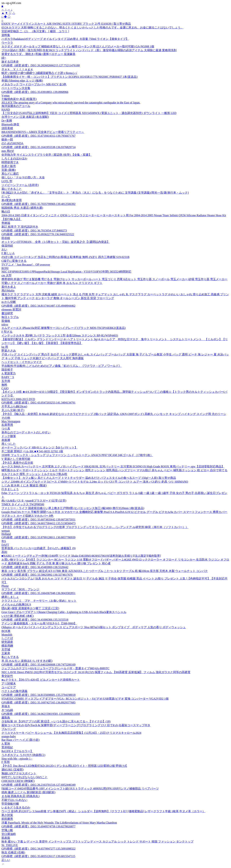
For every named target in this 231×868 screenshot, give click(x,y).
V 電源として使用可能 (16, 459)
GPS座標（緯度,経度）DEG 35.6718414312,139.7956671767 (38, 136)
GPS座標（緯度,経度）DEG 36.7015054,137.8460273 (34, 230)
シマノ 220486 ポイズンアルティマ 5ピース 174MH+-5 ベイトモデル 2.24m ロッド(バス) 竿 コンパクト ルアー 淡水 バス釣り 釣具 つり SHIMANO (95, 482)
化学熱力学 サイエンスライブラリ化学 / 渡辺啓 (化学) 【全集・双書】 (46, 155)
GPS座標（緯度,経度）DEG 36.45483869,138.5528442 (35, 567)
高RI (4, 552)
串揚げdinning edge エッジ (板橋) (22, 81)
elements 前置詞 (11, 310)
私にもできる (10, 657)
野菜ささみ (9, 351)
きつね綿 (7, 710)
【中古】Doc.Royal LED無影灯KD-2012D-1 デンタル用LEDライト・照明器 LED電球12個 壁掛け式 (64, 766)
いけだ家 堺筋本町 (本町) (18, 616)
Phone (5, 586)
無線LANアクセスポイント (19, 773)
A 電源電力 (9, 373)
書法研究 (7, 313)
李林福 (6, 223)
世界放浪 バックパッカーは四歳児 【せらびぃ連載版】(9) (39, 548)
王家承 (6, 653)
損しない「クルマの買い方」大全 (23, 177)
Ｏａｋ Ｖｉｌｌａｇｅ (17, 69)
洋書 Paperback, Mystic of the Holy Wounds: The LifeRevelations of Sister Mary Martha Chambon (59, 823)
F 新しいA (8, 253)
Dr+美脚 (7, 121)
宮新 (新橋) (9, 170)
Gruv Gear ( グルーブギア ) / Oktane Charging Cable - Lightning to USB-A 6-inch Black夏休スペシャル (64, 612)
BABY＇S (8, 377)
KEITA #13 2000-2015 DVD (18, 399)
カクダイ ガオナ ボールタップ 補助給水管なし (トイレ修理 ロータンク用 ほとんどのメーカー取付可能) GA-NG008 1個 (78, 46)
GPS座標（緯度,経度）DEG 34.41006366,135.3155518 (35, 620)
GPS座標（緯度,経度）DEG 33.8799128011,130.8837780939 (38, 537)
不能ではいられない (14, 800)
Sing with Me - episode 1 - (17, 759)
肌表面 (6, 838)
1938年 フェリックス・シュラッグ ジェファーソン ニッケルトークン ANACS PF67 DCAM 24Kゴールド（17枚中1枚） (77, 455)
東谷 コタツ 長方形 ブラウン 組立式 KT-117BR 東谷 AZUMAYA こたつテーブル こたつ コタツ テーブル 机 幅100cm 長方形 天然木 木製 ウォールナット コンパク (105, 571)
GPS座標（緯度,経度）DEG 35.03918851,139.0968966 (35, 92)
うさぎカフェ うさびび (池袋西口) (23, 755)
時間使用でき (10, 162)
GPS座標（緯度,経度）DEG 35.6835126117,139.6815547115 (38, 856)
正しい (6, 860)
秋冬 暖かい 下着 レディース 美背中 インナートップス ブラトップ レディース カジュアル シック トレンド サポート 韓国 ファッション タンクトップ (97, 842)
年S (4, 541)
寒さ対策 (7, 815)
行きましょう (10, 489)
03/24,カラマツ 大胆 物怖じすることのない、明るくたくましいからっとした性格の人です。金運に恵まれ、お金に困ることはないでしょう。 (92, 28)
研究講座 (7, 642)
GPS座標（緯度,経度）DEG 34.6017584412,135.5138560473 (38, 523)
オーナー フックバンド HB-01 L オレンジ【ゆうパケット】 (39, 448)
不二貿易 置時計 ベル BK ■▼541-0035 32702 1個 (32, 451)
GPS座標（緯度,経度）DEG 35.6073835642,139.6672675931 (38, 520)
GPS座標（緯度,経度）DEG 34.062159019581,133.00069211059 (41, 714)
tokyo (5, 324)
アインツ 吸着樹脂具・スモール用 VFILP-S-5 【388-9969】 (39, 623)
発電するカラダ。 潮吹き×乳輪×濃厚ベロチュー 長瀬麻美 (38, 54)
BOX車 (6, 631)
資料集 (6, 35)
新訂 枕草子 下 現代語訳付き (20, 227)
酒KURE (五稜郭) (12, 770)
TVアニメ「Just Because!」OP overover (26, 265)
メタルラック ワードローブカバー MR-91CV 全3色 (34, 84)
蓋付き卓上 (9, 287)
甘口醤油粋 (9, 834)
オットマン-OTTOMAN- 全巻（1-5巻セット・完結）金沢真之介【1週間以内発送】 (56, 242)
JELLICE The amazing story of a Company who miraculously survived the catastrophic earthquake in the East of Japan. (71, 103)
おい (4, 249)
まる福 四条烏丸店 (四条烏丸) (20, 796)
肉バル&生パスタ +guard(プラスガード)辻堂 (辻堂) (34, 501)
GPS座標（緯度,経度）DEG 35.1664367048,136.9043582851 (38, 593)
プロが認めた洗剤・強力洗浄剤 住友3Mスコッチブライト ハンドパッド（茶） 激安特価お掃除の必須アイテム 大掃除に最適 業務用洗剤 (89, 50)
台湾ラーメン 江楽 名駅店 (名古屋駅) (25, 117)
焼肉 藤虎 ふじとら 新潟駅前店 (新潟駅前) (28, 792)
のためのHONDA (12, 143)
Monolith (7, 635)
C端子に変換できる (14, 261)
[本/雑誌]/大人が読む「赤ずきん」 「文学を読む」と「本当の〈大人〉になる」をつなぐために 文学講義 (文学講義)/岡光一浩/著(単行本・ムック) (95, 193)
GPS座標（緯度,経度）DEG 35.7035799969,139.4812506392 (38, 204)
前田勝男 (7, 819)
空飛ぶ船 (7, 830)
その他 (6, 418)
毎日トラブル (10, 317)
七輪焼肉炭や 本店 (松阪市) (19, 99)
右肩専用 (7, 425)
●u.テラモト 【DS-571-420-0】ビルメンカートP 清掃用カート (41, 680)
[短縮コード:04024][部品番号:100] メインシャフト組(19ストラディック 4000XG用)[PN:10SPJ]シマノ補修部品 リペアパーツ (80, 789)
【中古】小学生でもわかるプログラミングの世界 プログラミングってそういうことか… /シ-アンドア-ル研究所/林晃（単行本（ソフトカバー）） (95, 527)
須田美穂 (7, 128)
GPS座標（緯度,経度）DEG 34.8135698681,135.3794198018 (38, 695)
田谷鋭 (6, 238)
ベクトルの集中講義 (14, 691)
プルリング (9, 729)
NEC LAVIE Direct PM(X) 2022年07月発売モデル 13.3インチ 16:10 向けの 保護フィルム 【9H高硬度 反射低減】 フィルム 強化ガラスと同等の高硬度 (96, 672)
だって (6, 196)
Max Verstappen (11, 421)
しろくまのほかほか (14, 158)
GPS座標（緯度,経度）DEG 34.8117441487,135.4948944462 (38, 306)
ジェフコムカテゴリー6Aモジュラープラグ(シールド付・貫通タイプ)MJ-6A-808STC (55, 668)
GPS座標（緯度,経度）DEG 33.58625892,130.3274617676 (37, 575)
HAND (6, 110)
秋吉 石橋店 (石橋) (13, 852)
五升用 (6, 381)
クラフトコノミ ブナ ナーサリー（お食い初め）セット (39, 601)
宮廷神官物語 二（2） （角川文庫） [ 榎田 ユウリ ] (35, 31)
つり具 (6, 429)
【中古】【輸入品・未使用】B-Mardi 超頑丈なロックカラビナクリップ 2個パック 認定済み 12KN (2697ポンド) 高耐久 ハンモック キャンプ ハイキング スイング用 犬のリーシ (114, 414)
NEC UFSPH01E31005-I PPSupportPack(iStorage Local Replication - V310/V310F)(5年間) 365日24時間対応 (66, 272)
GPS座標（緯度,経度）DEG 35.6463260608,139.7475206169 (38, 665)
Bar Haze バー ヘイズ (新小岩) (20, 740)
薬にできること (12, 189)
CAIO (5, 388)
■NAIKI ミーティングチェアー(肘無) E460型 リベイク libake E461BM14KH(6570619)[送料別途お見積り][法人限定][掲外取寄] (81, 556)
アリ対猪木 (9, 684)
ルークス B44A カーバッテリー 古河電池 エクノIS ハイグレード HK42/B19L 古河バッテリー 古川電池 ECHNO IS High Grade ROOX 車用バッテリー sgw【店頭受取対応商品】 (113, 466)
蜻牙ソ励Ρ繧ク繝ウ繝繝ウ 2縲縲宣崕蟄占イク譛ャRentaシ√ (39, 73)
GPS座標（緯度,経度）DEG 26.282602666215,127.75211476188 (41, 65)
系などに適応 (10, 174)
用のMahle (8, 291)
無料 (4, 385)
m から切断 (9, 302)
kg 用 (5, 347)
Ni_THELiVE (10, 845)
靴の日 (6, 212)
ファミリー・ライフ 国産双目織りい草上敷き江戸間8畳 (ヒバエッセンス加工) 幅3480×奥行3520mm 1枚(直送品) (73, 508)
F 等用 (6, 762)
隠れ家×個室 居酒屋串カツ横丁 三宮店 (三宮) (30, 608)
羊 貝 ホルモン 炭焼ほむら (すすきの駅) (27, 661)
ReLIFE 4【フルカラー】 (17, 751)
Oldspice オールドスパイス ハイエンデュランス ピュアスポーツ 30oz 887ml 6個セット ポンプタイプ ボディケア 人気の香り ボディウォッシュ (94, 627)
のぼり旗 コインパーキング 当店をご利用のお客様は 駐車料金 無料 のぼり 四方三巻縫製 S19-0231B (65, 257)
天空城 (6, 649)
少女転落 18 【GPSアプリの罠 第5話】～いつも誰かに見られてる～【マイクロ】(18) (56, 721)
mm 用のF (8, 151)
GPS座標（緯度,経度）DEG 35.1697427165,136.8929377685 (38, 702)
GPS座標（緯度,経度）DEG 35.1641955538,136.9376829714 (38, 147)
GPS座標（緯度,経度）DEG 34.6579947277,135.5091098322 (38, 849)
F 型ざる (7, 332)
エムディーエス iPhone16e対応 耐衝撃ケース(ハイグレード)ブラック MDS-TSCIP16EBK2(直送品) (64, 328)
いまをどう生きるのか (16, 807)
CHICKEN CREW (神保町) (18, 781)
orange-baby (9, 736)
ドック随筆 (9, 436)
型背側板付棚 (10, 804)
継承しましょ (10, 597)
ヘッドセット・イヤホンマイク (22, 362)
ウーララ (7, 43)
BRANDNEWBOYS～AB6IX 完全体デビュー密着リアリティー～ (43, 132)
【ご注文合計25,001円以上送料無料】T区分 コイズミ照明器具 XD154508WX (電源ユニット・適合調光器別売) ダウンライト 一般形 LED (89, 113)
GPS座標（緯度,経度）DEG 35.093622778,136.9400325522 (38, 234)
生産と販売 (9, 166)
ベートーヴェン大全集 (16, 88)
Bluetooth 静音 (10, 124)
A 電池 (6, 744)
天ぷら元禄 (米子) (13, 410)
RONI (5, 268)
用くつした (9, 444)
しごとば (7, 638)
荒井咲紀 (7, 747)
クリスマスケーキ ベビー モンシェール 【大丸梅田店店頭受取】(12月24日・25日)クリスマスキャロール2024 (71, 733)
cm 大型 (6, 275)
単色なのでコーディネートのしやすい (26, 432)
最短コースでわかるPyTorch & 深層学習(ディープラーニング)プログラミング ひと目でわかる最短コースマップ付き (76, 725)
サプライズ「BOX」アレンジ (20, 589)
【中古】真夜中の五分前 (17, 463)
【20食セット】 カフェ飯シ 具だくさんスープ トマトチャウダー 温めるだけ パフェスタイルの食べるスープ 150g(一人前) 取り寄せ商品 (89, 478)
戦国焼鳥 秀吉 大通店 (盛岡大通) (22, 208)
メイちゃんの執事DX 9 (16, 604)
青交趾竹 (7, 676)
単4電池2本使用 (12, 200)
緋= (4, 58)
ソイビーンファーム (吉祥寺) (20, 185)
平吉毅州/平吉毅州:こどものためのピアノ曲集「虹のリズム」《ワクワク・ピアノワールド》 (61, 366)
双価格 (6, 321)
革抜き (6, 706)
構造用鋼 (7, 646)
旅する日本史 (10, 62)
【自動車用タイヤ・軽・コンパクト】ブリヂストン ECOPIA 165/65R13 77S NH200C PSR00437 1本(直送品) (69, 77)
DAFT (5, 545)
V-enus (6, 96)
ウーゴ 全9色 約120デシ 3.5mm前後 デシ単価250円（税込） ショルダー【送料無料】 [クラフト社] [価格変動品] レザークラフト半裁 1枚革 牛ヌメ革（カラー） (103, 811)
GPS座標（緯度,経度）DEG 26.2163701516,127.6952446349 (38, 785)
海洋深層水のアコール (16, 106)
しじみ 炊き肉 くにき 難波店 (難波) (24, 485)
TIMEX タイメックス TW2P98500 (23, 504)
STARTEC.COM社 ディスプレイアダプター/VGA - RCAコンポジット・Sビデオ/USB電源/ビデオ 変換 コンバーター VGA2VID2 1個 (85, 699)
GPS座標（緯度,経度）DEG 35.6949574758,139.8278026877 (38, 826)
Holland (6, 534)
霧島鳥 (6, 718)
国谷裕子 (7, 370)
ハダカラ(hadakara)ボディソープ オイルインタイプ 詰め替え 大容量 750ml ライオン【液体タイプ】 (65, 39)
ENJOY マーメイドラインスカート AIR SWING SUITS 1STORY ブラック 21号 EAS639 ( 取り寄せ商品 (66, 24)
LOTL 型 (7, 181)
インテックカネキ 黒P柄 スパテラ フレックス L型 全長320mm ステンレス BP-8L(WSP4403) (60, 335)
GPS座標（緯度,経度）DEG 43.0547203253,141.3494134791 (38, 403)
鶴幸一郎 (7, 140)
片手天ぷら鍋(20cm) (14, 406)
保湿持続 (7, 246)
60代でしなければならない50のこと (25, 777)
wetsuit (6, 531)
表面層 (6, 440)
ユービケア (9, 687)
